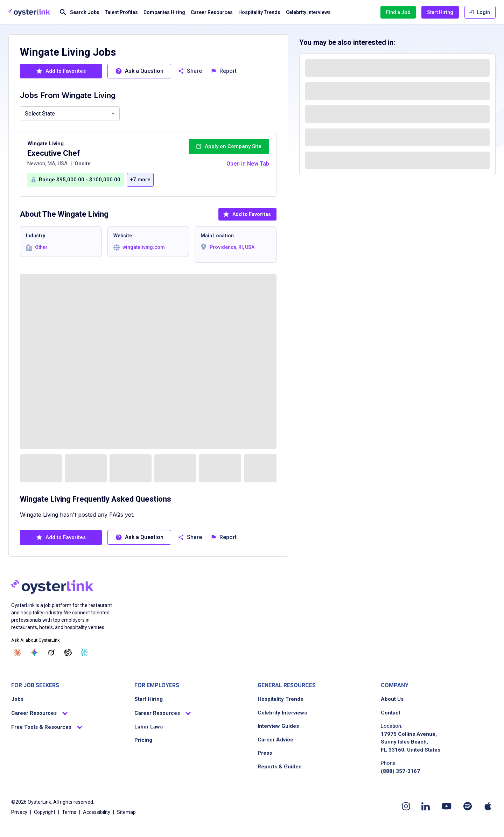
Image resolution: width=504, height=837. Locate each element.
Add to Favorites (247, 214)
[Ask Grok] (51, 653)
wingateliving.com (144, 247)
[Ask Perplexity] (85, 653)
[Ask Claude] (17, 653)
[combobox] (70, 113)
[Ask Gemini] (34, 653)
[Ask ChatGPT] (68, 653)
